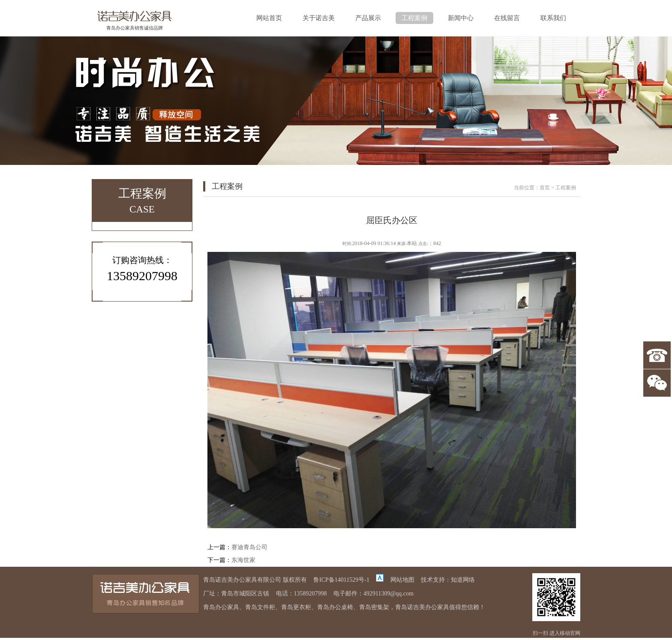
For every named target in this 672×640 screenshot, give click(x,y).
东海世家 (243, 560)
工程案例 (414, 18)
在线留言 (507, 18)
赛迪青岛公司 (249, 547)
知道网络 (463, 580)
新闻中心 (461, 18)
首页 (545, 188)
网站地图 (402, 580)
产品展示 (368, 18)
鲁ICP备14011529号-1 (341, 580)
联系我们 (553, 18)
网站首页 (269, 18)
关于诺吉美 (319, 18)
